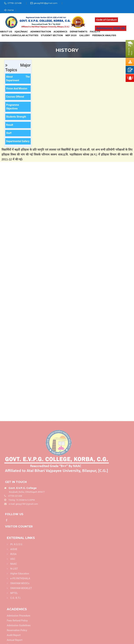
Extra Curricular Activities (20, 35)
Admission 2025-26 (111, 28)
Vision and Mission (17, 89)
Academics (60, 32)
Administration (41, 32)
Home (9, 10)
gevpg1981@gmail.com (46, 3)
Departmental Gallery (18, 141)
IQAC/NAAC (21, 32)
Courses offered (15, 97)
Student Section (52, 35)
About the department (18, 79)
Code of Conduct (106, 20)
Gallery (84, 35)
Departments (79, 32)
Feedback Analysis (104, 35)
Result (10, 125)
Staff (9, 133)
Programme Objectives (13, 107)
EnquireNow (130, 51)
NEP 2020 (71, 35)
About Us (6, 32)
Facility (95, 32)
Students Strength (16, 117)
